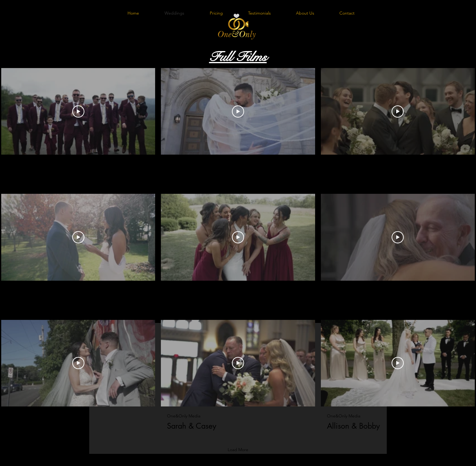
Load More (238, 450)
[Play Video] (78, 111)
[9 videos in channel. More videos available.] (238, 249)
